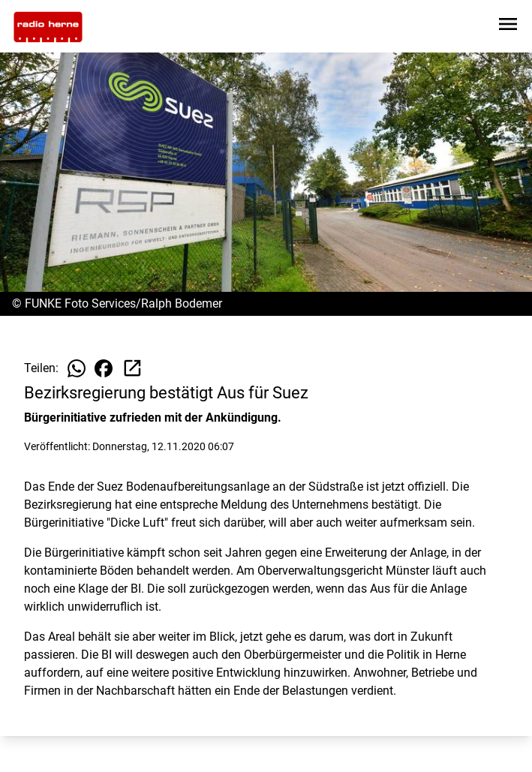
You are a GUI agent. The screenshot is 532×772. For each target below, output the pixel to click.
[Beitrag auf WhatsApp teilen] (77, 368)
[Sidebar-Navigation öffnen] (508, 27)
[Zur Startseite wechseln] (48, 27)
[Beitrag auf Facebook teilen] (104, 368)
